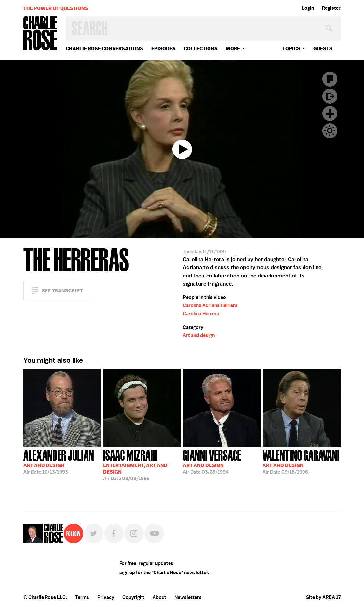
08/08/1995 (135, 465)
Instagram (134, 533)
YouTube (154, 533)
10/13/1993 (59, 461)
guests (323, 49)
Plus (330, 114)
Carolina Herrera (201, 314)
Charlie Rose (41, 34)
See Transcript (62, 291)
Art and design (199, 335)
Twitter (94, 533)
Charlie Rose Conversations (104, 49)
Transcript (330, 79)
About (159, 597)
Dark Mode (330, 131)
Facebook (114, 533)
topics (291, 49)
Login (308, 8)
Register (331, 8)
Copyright (133, 597)
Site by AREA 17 (323, 597)
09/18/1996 (301, 461)
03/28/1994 (212, 461)
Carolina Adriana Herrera (210, 305)
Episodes (163, 49)
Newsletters (188, 597)
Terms (82, 597)
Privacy (106, 597)
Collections (201, 49)
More (233, 49)
